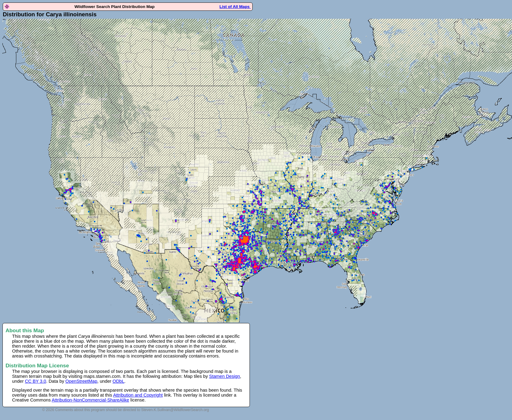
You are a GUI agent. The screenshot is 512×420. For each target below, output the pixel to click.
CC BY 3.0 (36, 381)
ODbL (118, 381)
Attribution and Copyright (138, 395)
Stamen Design (225, 376)
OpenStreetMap (81, 381)
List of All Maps (235, 7)
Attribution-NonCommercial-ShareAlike (90, 400)
